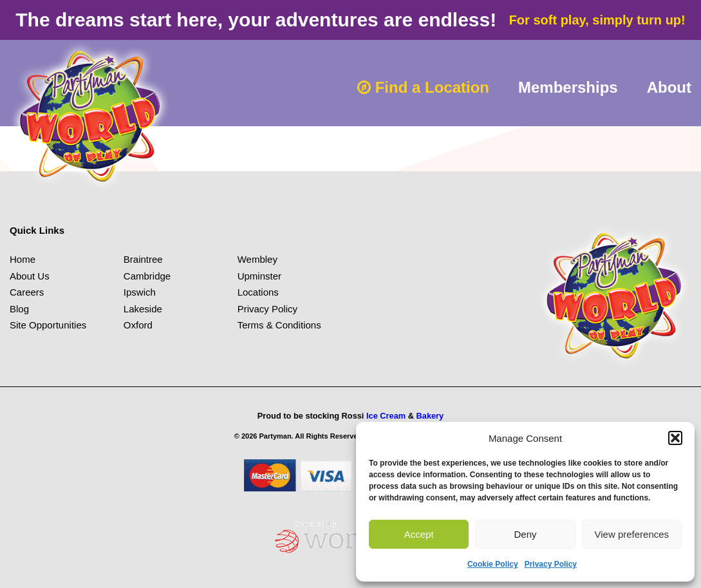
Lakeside (143, 309)
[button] (675, 438)
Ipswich (140, 292)
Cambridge (147, 276)
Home (23, 259)
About (669, 87)
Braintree (143, 259)
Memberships (568, 87)
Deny (525, 534)
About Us (30, 276)
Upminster (259, 276)
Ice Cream (386, 416)
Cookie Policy (493, 564)
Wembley (257, 259)
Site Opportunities (48, 325)
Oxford (138, 325)
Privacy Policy (551, 564)
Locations (258, 292)
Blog (19, 309)
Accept (419, 534)
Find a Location (423, 87)
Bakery (430, 416)
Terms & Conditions (279, 325)
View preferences (632, 534)
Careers (27, 292)
